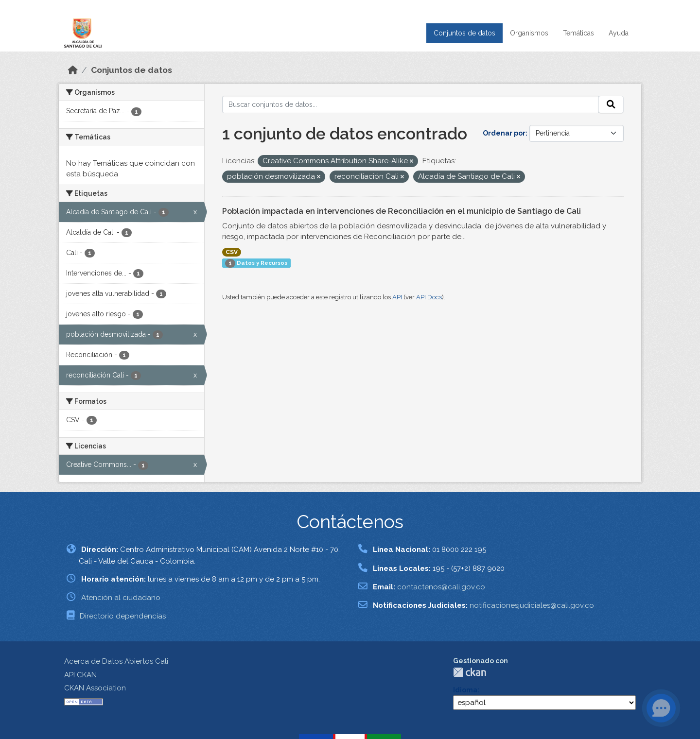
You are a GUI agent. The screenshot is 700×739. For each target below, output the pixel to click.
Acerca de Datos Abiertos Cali (116, 661)
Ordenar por (504, 133)
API (397, 297)
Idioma (465, 690)
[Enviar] (611, 104)
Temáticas (578, 33)
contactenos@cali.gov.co (441, 587)
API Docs (429, 297)
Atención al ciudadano (121, 598)
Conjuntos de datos (464, 33)
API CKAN (80, 675)
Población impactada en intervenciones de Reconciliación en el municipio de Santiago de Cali (402, 211)
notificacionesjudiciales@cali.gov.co (532, 605)
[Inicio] (73, 70)
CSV (232, 252)
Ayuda (619, 33)
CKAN (470, 672)
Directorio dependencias (123, 616)
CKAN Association (95, 688)
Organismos (529, 33)
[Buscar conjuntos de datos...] (411, 104)
